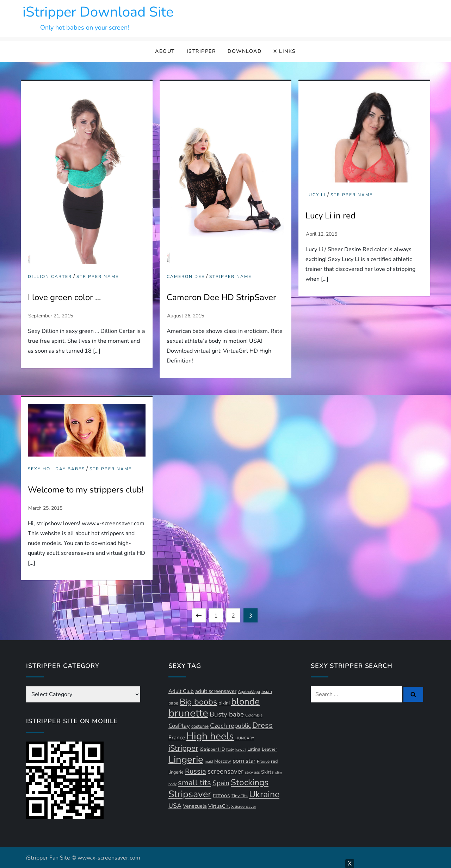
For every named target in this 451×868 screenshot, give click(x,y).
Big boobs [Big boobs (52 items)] (198, 702)
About (165, 51)
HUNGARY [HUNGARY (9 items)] (245, 738)
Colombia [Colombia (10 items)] (254, 715)
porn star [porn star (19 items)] (244, 761)
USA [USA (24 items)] (175, 806)
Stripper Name (98, 277)
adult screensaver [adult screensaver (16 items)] (216, 691)
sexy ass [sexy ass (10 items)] (252, 772)
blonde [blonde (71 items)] (245, 702)
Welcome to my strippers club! (86, 490)
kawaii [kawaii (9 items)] (241, 749)
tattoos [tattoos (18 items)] (221, 795)
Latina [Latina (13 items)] (254, 749)
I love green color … (64, 297)
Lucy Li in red (330, 216)
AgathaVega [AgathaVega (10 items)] (249, 692)
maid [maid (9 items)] (209, 761)
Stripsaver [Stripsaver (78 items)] (190, 794)
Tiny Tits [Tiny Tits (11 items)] (240, 796)
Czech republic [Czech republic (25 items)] (230, 726)
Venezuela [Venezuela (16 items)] (195, 806)
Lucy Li (316, 195)
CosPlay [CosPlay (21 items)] (179, 726)
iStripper (201, 51)
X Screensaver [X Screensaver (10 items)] (244, 807)
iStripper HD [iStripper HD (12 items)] (212, 749)
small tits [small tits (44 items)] (194, 783)
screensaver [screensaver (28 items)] (225, 771)
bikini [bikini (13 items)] (224, 703)
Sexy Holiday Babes (56, 469)
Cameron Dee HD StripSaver (221, 297)
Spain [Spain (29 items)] (221, 783)
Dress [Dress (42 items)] (262, 725)
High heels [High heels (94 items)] (210, 736)
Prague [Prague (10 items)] (263, 761)
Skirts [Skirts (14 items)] (267, 772)
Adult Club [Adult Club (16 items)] (181, 691)
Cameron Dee (186, 277)
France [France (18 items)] (177, 738)
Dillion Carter (50, 277)
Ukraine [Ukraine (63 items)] (264, 794)
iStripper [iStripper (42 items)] (183, 748)
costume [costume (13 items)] (200, 726)
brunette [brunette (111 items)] (188, 713)
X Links (285, 51)
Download (245, 51)
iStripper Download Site (98, 12)
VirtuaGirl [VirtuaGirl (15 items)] (219, 806)
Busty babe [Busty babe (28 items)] (227, 714)
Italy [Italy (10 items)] (230, 749)
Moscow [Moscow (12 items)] (223, 761)
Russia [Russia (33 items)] (196, 771)
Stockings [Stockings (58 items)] (250, 782)
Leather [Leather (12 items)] (270, 749)
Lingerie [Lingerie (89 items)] (186, 759)
